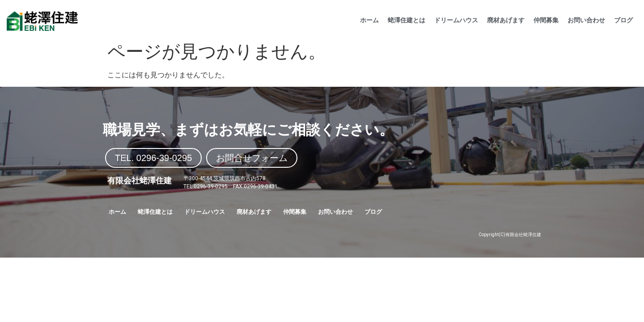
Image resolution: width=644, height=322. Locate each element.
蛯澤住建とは (407, 20)
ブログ (623, 20)
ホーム (369, 20)
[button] (153, 158)
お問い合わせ (586, 20)
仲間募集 (546, 20)
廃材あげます (506, 20)
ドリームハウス (456, 20)
